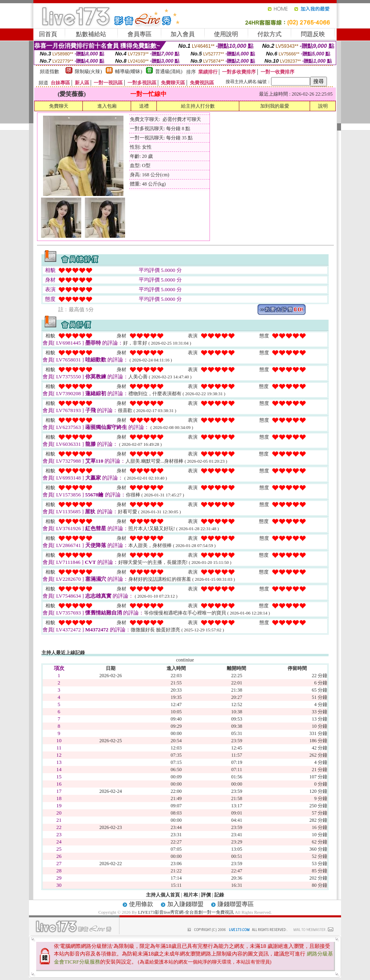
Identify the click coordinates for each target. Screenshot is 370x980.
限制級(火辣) (88, 71)
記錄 (219, 895)
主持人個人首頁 (163, 895)
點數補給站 (91, 34)
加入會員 (183, 34)
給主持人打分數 (198, 106)
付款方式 (269, 34)
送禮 (144, 106)
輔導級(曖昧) (129, 71)
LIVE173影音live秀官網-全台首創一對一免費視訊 (186, 912)
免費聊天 (59, 106)
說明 (323, 106)
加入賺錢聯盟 (185, 904)
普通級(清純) (169, 71)
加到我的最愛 (275, 106)
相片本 (191, 895)
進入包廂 (107, 106)
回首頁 (48, 34)
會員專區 (140, 34)
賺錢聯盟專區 (236, 904)
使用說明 (226, 34)
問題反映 (313, 34)
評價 (206, 895)
